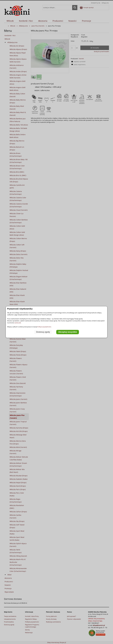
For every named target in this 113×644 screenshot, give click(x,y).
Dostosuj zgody (43, 332)
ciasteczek (18, 323)
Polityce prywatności (44, 327)
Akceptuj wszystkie (68, 332)
